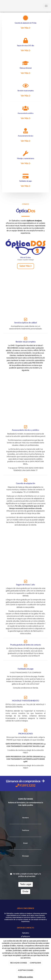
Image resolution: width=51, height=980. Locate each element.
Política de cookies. (25, 977)
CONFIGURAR (35, 963)
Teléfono (26, 830)
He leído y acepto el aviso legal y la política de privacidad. (25, 875)
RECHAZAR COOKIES (19, 963)
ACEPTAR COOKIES (26, 970)
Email (25, 843)
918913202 (25, 936)
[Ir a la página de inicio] (1, 6)
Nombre (26, 818)
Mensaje (26, 856)
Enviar (25, 891)
